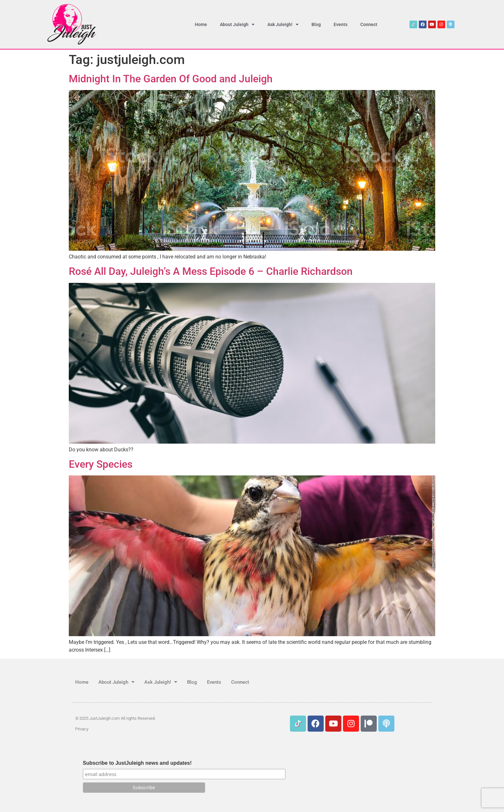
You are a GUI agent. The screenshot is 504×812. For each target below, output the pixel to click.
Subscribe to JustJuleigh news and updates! (137, 763)
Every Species (101, 464)
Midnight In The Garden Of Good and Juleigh (171, 79)
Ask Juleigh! (283, 24)
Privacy (82, 729)
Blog (316, 24)
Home (201, 24)
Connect (369, 24)
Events (341, 24)
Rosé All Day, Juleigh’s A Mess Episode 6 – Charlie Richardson (211, 271)
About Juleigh (237, 24)
